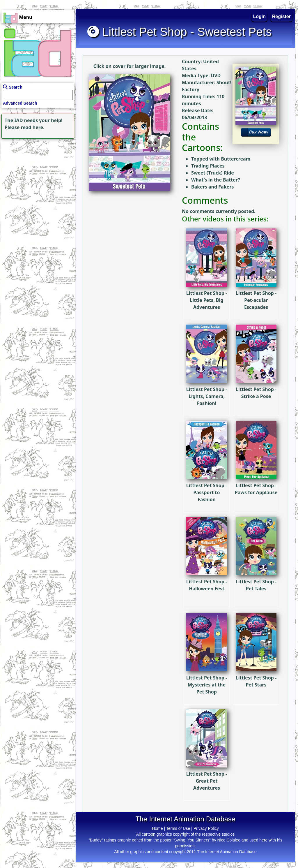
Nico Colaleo (229, 840)
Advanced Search (20, 103)
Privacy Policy (206, 828)
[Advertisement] (36, 177)
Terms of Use (178, 828)
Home (157, 828)
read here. (33, 127)
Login (260, 16)
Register (281, 16)
